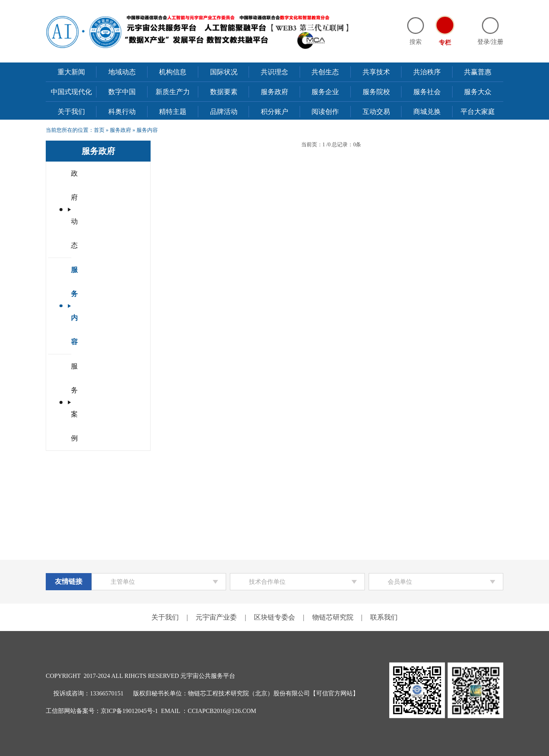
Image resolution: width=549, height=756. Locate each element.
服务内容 (147, 130)
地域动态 (122, 72)
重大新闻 (71, 72)
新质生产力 (173, 92)
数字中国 (122, 92)
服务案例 (85, 222)
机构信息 (173, 72)
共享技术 (376, 72)
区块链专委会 (274, 617)
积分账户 (274, 112)
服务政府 (274, 92)
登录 (483, 42)
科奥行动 (122, 112)
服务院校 (376, 92)
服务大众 (478, 92)
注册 (497, 42)
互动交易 (376, 112)
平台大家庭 (478, 112)
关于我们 (71, 112)
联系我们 (384, 617)
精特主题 (173, 112)
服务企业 (325, 92)
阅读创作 (325, 112)
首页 (99, 130)
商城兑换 (427, 112)
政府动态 (85, 173)
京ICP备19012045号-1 (129, 711)
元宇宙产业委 (216, 617)
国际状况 (224, 72)
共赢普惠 (478, 72)
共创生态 (325, 72)
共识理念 (274, 72)
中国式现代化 (71, 92)
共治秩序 (427, 72)
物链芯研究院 (333, 617)
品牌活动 (224, 112)
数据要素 (224, 92)
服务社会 (427, 92)
